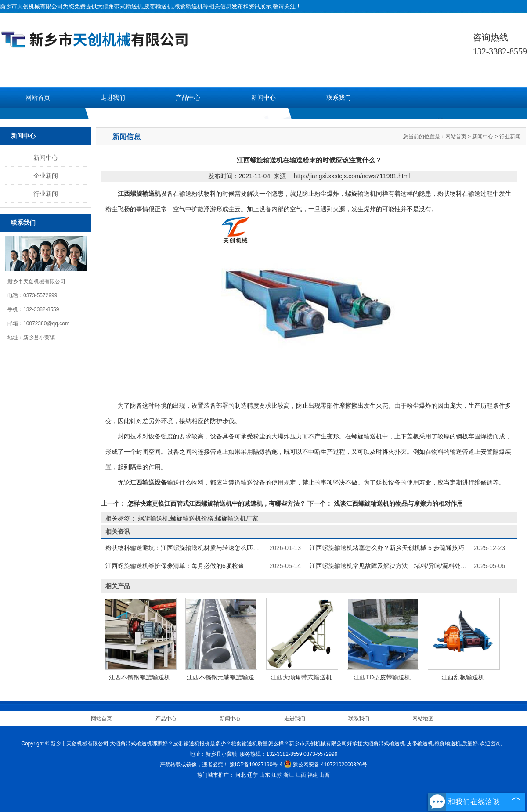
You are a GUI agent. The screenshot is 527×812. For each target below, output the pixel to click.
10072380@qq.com (46, 323)
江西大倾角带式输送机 (301, 677)
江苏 (277, 775)
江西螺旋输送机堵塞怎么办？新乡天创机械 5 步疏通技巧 (387, 548)
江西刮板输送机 (463, 677)
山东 (265, 775)
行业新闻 (46, 194)
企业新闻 (46, 176)
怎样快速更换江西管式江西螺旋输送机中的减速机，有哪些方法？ (217, 503)
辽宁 (253, 775)
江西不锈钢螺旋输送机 (140, 677)
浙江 (289, 775)
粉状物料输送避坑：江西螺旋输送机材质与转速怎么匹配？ (185, 548)
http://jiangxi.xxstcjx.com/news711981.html (352, 176)
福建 (313, 775)
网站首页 (38, 98)
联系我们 (339, 98)
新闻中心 (263, 98)
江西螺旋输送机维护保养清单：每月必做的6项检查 (175, 566)
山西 (325, 775)
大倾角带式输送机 (120, 6)
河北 (241, 775)
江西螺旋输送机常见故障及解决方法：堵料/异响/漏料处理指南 (394, 566)
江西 (301, 775)
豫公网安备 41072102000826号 (325, 765)
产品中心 (188, 98)
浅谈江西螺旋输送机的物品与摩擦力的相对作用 (397, 503)
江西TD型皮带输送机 (382, 677)
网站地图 (423, 719)
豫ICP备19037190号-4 (256, 765)
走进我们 (113, 98)
